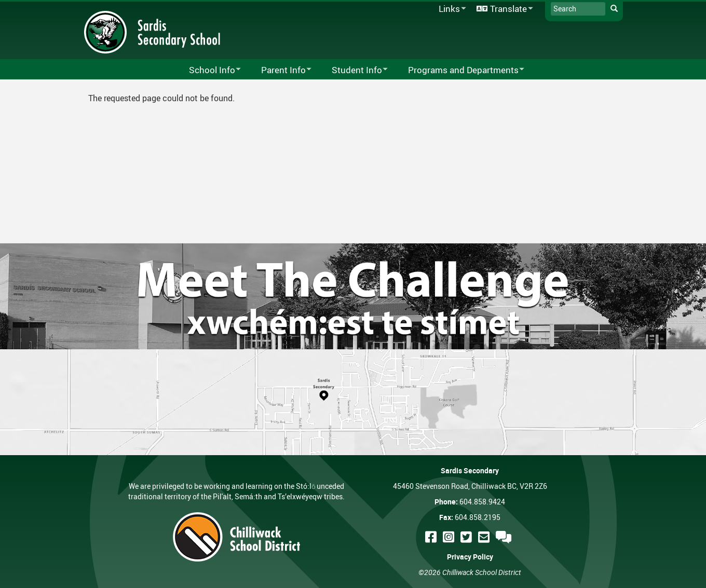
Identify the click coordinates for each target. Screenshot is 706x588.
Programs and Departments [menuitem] (459, 70)
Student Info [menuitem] (353, 70)
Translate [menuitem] (503, 9)
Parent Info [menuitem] (280, 70)
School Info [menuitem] (208, 70)
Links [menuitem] (451, 9)
